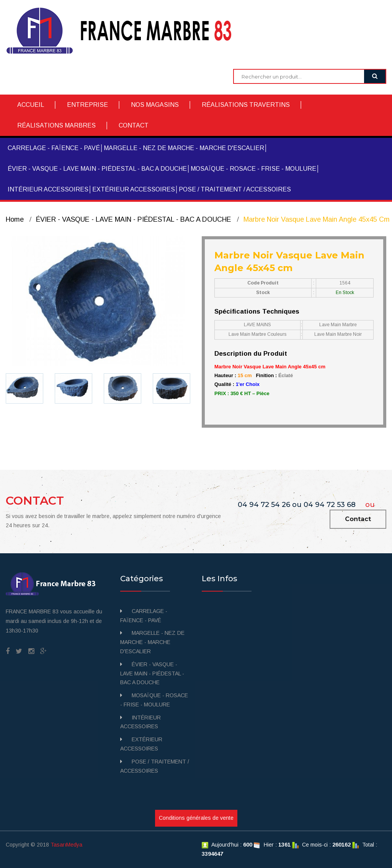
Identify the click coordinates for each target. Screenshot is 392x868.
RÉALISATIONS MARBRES (56, 125)
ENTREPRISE (87, 105)
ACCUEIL (31, 105)
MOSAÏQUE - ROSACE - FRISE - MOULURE (253, 169)
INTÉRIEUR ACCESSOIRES (48, 189)
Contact (358, 519)
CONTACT (134, 125)
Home (15, 219)
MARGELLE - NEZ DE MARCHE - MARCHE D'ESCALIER (184, 148)
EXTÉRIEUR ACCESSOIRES (134, 189)
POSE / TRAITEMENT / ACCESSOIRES (235, 189)
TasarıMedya (66, 845)
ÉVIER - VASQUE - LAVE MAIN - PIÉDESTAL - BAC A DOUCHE (97, 169)
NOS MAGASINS (155, 105)
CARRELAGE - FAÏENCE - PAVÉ (54, 148)
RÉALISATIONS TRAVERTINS (246, 105)
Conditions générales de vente (196, 818)
